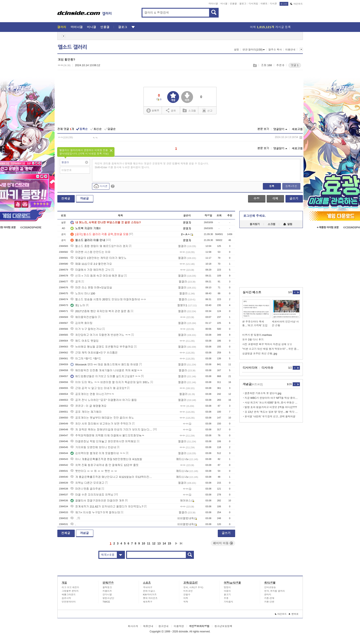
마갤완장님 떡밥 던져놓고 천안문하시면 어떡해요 (103, 441)
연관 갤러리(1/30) (254, 50)
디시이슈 (268, 368)
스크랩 (255, 65)
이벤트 (264, 4)
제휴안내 (148, 626)
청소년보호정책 (223, 626)
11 (149, 543)
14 (164, 543)
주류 (226, 598)
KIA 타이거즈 (150, 595)
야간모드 (297, 4)
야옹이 (227, 591)
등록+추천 (291, 186)
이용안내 (290, 50)
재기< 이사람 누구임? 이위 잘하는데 (95, 512)
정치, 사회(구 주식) (193, 587)
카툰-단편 (269, 602)
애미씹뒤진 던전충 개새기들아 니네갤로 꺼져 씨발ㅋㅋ (106, 370)
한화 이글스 (149, 591)
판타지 (268, 595)
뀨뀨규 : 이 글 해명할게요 (88, 406)
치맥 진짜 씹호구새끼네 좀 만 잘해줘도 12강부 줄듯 (105, 465)
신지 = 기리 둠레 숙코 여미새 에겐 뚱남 (97, 276)
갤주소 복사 (275, 50)
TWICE (106, 602)
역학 (186, 602)
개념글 (84, 198)
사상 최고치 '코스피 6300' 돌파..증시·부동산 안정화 (272, 403)
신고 (207, 110)
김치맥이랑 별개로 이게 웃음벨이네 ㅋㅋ (98, 453)
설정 (236, 50)
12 (154, 543)
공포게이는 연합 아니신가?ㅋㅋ (92, 394)
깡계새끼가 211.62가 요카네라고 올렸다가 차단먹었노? (107, 507)
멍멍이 (227, 587)
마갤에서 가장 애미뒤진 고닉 (90, 270)
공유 (171, 110)
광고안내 (163, 626)
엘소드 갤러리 (72, 47)
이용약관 (179, 626)
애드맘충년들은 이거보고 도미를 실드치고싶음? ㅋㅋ (105, 376)
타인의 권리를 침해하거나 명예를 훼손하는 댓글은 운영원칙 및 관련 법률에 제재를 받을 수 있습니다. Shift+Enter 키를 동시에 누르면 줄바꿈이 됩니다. (152, 165)
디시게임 (253, 4)
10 (143, 543)
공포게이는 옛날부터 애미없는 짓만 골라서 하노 (102, 418)
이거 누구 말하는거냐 (86, 329)
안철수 (187, 595)
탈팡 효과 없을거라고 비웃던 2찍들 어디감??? (271, 407)
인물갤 (233, 4)
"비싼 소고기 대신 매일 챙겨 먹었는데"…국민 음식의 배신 (271, 349)
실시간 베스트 (252, 292)
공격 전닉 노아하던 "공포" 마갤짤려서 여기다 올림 (104, 400)
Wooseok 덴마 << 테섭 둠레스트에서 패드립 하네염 (104, 364)
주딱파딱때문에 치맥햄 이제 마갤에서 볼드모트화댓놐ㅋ (107, 435)
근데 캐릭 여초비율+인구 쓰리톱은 (94, 353)
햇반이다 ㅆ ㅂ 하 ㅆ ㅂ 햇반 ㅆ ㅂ (94, 471)
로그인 (284, 4)
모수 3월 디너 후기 (253, 340)
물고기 (227, 595)
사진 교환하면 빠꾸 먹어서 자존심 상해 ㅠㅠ (267, 344)
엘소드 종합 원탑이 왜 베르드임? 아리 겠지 (99, 246)
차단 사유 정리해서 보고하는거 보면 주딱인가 (101, 424)
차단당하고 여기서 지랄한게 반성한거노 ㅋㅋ (100, 335)
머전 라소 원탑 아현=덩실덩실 (91, 288)
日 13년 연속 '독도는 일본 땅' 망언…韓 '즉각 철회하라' (272, 412)
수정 (257, 198)
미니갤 (224, 4)
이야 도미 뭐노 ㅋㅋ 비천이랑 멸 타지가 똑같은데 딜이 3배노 (110, 382)
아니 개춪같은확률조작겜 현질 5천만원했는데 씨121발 (106, 459)
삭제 (301, 137)
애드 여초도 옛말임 (85, 341)
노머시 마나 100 (83, 293)
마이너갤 (213, 4)
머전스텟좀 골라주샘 (86, 489)
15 (170, 543)
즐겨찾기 (255, 224)
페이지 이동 (223, 543)
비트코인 (188, 591)
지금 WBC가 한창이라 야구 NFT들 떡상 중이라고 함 (272, 398)
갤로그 (243, 4)
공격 (76, 282)
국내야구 (148, 587)
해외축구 (148, 602)
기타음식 (229, 602)
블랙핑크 (107, 587)
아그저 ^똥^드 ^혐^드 (86, 359)
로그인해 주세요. (255, 216)
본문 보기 (263, 129)
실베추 (153, 111)
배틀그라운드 (69, 595)
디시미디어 (250, 368)
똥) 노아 (78, 305)
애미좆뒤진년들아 (84, 317)
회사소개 (133, 626)
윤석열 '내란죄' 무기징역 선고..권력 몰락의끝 (270, 417)
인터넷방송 (270, 587)
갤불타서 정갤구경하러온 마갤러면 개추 (97, 501)
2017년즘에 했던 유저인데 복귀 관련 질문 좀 (100, 311)
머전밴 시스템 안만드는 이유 (90, 252)
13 (159, 543)
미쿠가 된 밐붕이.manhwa (257, 335)
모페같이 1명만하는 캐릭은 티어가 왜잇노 (99, 258)
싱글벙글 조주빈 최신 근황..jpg (260, 354)
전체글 (66, 198)
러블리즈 (107, 591)
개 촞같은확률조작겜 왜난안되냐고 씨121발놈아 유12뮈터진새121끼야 (111, 477)
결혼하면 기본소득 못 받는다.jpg (263, 393)
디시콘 (274, 4)
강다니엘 (107, 595)
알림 (288, 224)
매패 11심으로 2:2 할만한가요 (91, 264)
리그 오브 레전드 (71, 587)
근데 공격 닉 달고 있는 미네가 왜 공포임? (98, 388)
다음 (176, 543)
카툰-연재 (269, 598)
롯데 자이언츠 (150, 598)
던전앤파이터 (69, 602)
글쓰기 (294, 198)
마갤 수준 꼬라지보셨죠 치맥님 (92, 495)
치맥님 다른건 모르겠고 (87, 483)
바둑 (186, 598)
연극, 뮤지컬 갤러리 (275, 591)
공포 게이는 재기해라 (86, 412)
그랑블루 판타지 (70, 591)
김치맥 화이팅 (81, 323)
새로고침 (297, 129)
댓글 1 (295, 65)
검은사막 (66, 598)
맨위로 (294, 614)
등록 (272, 186)
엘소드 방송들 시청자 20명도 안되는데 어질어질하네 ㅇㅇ (108, 299)
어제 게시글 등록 (270, 27)
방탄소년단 (108, 598)
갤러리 (62, 27)
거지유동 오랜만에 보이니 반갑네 (93, 447)
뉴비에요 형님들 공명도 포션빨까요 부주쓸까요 (102, 347)
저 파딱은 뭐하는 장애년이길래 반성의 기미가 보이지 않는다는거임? (111, 430)
